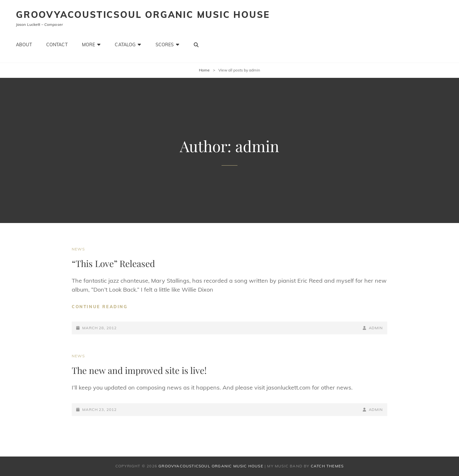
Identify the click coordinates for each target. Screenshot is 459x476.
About (24, 45)
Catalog (125, 45)
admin (376, 328)
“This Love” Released (113, 263)
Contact (57, 45)
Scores (165, 45)
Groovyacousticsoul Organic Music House (143, 15)
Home (204, 70)
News (78, 249)
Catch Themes (327, 466)
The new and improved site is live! (139, 370)
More (89, 45)
